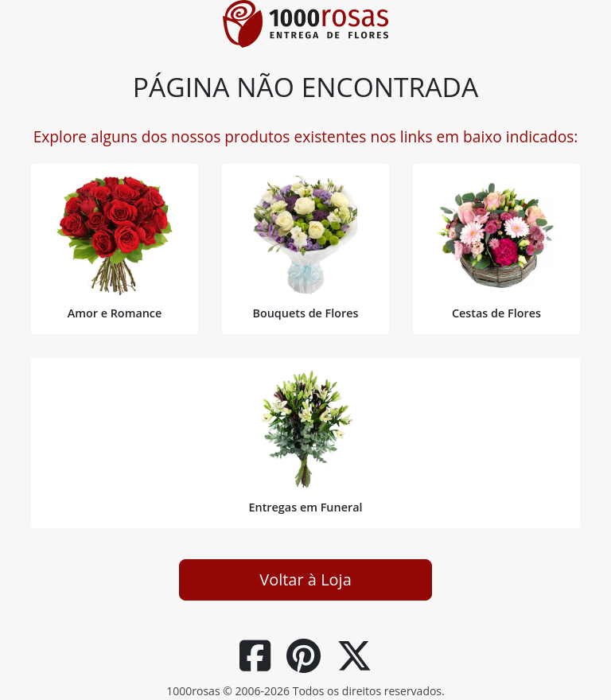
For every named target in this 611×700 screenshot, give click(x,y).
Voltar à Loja (305, 579)
